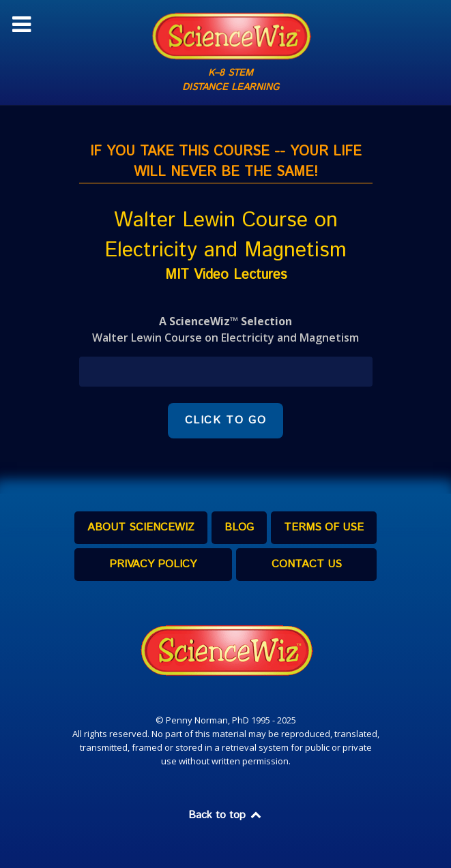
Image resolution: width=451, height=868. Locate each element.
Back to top (226, 815)
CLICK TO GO (226, 420)
